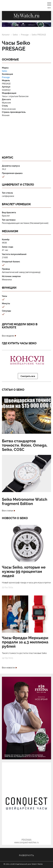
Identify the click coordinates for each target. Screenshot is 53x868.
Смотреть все (28, 376)
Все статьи (7, 511)
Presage (25, 35)
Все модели (8, 336)
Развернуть (26, 855)
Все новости (8, 668)
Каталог (6, 35)
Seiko (15, 35)
